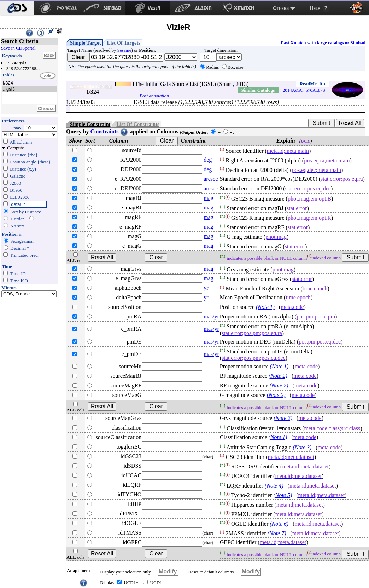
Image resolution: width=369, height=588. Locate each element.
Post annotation (154, 96)
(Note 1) (265, 307)
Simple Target (86, 43)
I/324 (29, 83)
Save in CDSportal (18, 48)
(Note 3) (302, 447)
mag (209, 198)
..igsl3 (29, 89)
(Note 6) (279, 524)
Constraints (109, 131)
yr (206, 288)
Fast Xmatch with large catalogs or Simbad (323, 43)
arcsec (211, 179)
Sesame (124, 50)
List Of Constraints (138, 124)
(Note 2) (278, 376)
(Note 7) (277, 533)
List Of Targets (124, 43)
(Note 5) (283, 495)
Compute (16, 148)
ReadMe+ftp (312, 84)
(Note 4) (274, 486)
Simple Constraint (90, 124)
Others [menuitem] (281, 8)
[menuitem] (17, 8)
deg (208, 160)
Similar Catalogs (258, 90)
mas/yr (211, 316)
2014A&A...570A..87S (304, 90)
